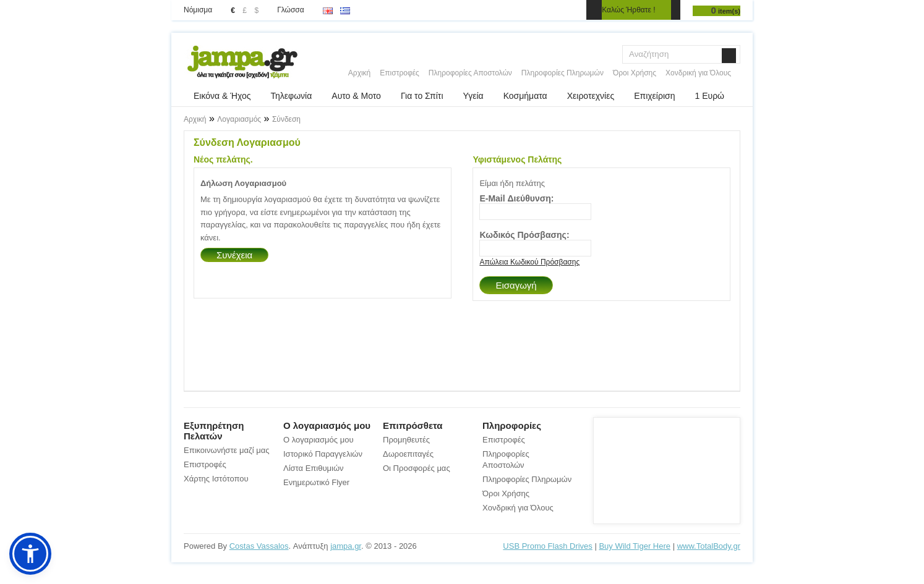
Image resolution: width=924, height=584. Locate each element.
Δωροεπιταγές (408, 454)
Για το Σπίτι (422, 96)
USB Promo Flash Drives (547, 546)
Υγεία (473, 96)
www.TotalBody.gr (709, 546)
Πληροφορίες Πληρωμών (563, 73)
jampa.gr (346, 546)
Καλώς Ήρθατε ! (628, 10)
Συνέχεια (234, 255)
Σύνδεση (286, 119)
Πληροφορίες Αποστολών (470, 73)
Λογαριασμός (239, 119)
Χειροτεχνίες (591, 96)
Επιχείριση (654, 96)
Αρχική (359, 73)
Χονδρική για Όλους (698, 73)
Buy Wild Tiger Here (635, 546)
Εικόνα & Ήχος (222, 96)
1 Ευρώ (709, 96)
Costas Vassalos (259, 546)
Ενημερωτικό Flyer (316, 482)
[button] (30, 554)
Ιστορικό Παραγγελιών (323, 454)
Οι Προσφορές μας (417, 468)
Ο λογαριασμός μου (319, 440)
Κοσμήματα (525, 96)
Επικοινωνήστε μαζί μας (226, 450)
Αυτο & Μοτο (356, 96)
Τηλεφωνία (292, 96)
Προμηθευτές (406, 440)
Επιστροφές (400, 73)
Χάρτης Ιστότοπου (216, 479)
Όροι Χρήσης (635, 73)
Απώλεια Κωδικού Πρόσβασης (529, 262)
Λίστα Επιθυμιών (314, 468)
